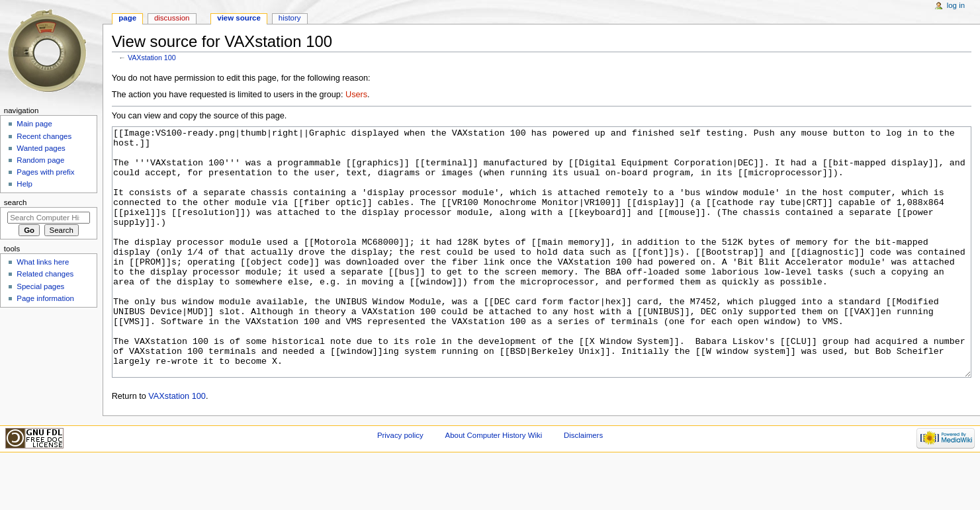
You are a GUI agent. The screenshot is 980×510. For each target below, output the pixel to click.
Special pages (40, 286)
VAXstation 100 (152, 58)
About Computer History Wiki (494, 485)
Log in (956, 5)
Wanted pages (41, 148)
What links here (43, 262)
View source (239, 18)
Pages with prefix (45, 172)
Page (127, 18)
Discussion (172, 18)
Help (24, 184)
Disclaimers (583, 485)
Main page (34, 124)
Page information (45, 298)
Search (16, 202)
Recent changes (44, 136)
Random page (40, 160)
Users (356, 95)
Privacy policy (400, 485)
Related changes (45, 274)
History (290, 18)
